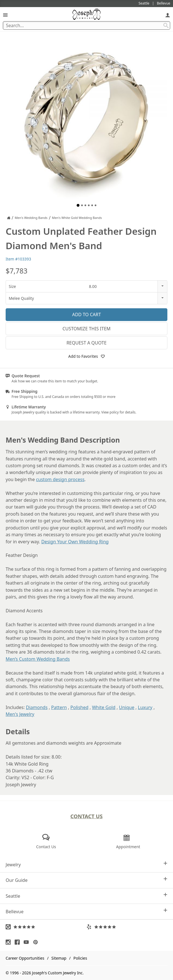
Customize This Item (87, 329)
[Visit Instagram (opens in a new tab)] (10, 942)
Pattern (59, 707)
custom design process (60, 479)
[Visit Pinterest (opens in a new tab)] (37, 942)
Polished (79, 707)
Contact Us (87, 816)
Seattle (86, 896)
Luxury (145, 707)
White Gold (104, 707)
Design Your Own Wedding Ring (75, 542)
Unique (127, 707)
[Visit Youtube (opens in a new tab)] (28, 942)
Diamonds (37, 707)
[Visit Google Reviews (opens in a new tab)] (46, 927)
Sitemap (59, 958)
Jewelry (86, 864)
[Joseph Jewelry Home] (9, 218)
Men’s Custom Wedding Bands (38, 659)
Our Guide (86, 880)
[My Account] (168, 15)
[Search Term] (86, 25)
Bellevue (86, 911)
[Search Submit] (166, 25)
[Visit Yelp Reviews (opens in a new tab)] (127, 927)
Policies (80, 958)
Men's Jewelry (20, 714)
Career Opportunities (25, 958)
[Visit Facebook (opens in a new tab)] (19, 942)
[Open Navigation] (5, 15)
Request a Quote (86, 343)
